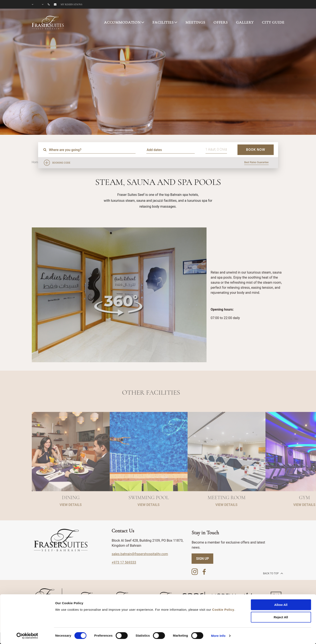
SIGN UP (202, 559)
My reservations (71, 4)
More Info (218, 636)
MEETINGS (195, 22)
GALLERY (245, 22)
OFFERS (221, 22)
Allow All (281, 605)
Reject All (281, 617)
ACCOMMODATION (122, 22)
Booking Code (61, 163)
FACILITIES (163, 22)
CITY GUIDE (273, 22)
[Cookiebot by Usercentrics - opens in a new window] (27, 636)
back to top (273, 573)
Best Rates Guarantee (256, 162)
